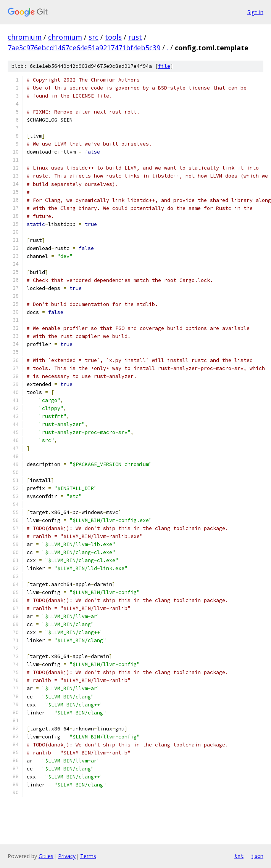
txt (239, 856)
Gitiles (46, 856)
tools (113, 37)
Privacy (67, 856)
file (164, 66)
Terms (88, 856)
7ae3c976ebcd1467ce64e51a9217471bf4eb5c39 (84, 48)
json (257, 856)
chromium (25, 37)
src (94, 37)
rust (135, 37)
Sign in (255, 12)
